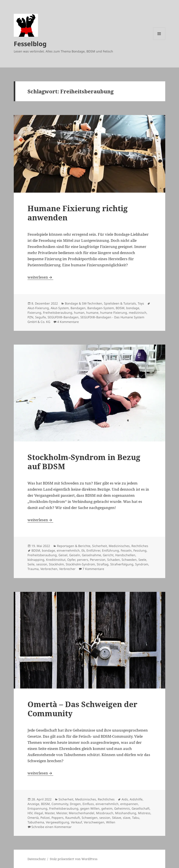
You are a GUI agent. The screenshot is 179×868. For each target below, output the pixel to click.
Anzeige (33, 804)
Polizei (45, 818)
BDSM (120, 308)
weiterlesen (40, 277)
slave (127, 818)
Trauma (33, 569)
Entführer (93, 550)
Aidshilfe (136, 799)
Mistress (144, 813)
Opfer (71, 560)
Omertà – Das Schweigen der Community (82, 709)
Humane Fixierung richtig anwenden (78, 213)
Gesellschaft (141, 808)
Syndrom (142, 564)
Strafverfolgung (122, 564)
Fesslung (140, 550)
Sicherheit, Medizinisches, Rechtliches (120, 546)
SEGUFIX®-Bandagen (63, 317)
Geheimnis (122, 808)
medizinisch (138, 313)
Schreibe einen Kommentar (52, 827)
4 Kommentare (68, 322)
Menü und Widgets (159, 40)
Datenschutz (37, 859)
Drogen (75, 804)
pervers (83, 560)
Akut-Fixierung (38, 308)
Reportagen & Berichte (74, 546)
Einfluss (88, 804)
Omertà (33, 818)
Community (60, 804)
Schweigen (90, 818)
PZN (30, 317)
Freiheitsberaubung (58, 313)
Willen (111, 822)
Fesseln (126, 550)
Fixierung (34, 313)
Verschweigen (94, 822)
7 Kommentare (93, 569)
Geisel (63, 555)
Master (50, 813)
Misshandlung (126, 813)
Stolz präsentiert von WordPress (74, 859)
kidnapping (36, 560)
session (42, 564)
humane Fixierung (114, 313)
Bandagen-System (101, 308)
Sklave (117, 818)
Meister (62, 813)
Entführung (110, 550)
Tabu (136, 818)
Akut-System (60, 308)
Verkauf (77, 822)
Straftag (103, 564)
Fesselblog (30, 44)
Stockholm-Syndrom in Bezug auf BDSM (84, 462)
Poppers (58, 818)
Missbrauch (105, 813)
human (79, 313)
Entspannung (37, 808)
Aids (125, 799)
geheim (107, 808)
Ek (83, 550)
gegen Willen (90, 808)
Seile (31, 564)
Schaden (114, 560)
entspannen (129, 804)
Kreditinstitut (56, 560)
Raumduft (73, 818)
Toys (141, 303)
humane (92, 313)
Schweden (129, 560)
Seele (142, 560)
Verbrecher (67, 569)
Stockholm (56, 564)
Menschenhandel (82, 813)
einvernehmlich (68, 550)
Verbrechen (49, 569)
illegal (39, 813)
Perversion (98, 560)
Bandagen (78, 308)
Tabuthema (36, 822)
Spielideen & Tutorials (120, 303)
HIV (30, 813)
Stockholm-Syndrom (80, 564)
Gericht (108, 555)
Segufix (40, 317)
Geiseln (75, 555)
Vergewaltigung (58, 822)
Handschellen (125, 555)
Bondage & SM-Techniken (83, 303)
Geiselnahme (91, 555)
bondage (133, 308)
